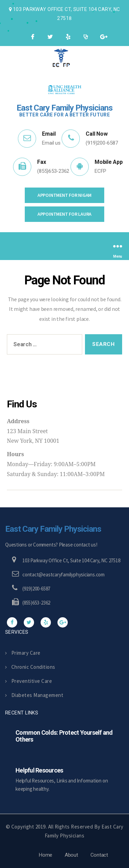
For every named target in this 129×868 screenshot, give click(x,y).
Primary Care (23, 653)
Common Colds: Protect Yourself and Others (64, 736)
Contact (99, 855)
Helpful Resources (39, 770)
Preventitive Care (29, 681)
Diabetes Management (34, 695)
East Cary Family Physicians (53, 529)
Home (46, 855)
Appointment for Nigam (64, 195)
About (71, 855)
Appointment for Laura (64, 214)
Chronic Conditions (30, 667)
